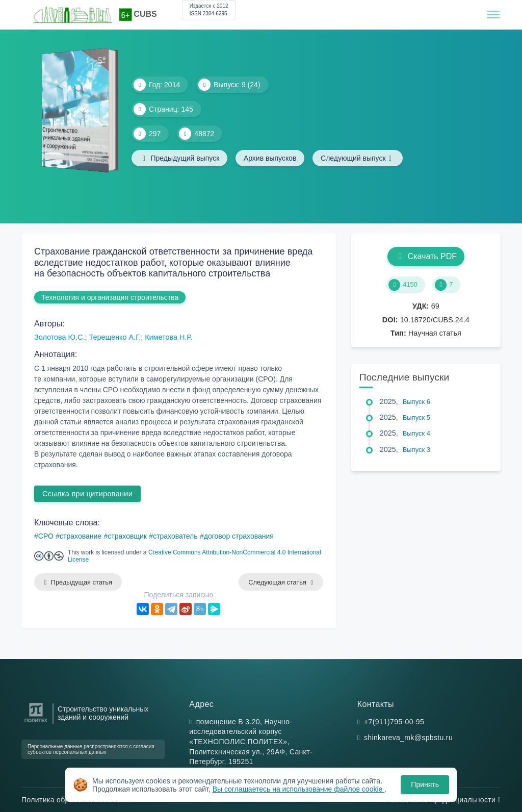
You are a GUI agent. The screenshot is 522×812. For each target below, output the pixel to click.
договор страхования (239, 536)
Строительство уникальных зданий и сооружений (103, 713)
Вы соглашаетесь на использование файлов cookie (299, 789)
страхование (81, 536)
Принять (425, 784)
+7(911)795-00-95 (394, 722)
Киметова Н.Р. (168, 337)
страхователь (175, 536)
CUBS (145, 14)
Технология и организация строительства (110, 297)
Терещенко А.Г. (115, 337)
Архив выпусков (271, 158)
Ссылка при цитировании (87, 494)
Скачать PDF (426, 256)
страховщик (127, 536)
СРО (46, 536)
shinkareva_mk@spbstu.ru (408, 738)
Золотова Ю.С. (59, 337)
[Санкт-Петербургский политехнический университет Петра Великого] (36, 722)
